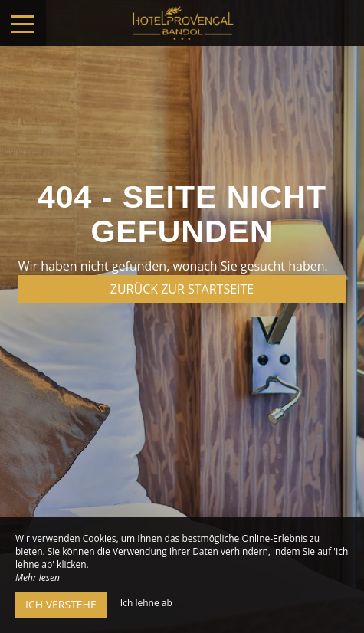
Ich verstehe (61, 604)
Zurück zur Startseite (182, 289)
